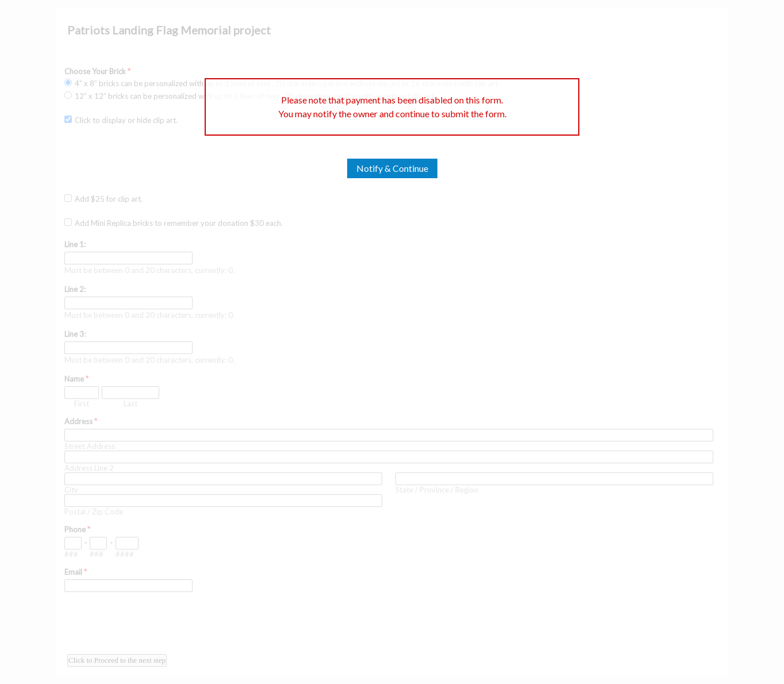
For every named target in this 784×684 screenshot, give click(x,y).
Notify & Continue (392, 168)
